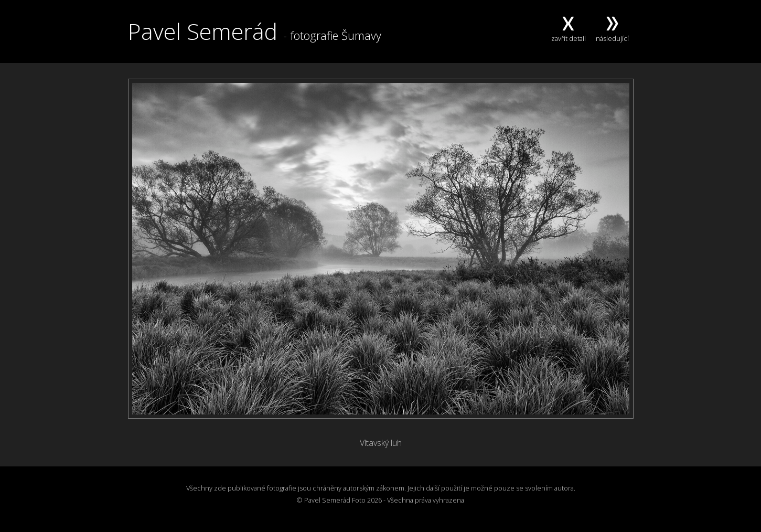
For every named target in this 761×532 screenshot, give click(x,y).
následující (612, 34)
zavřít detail (569, 34)
